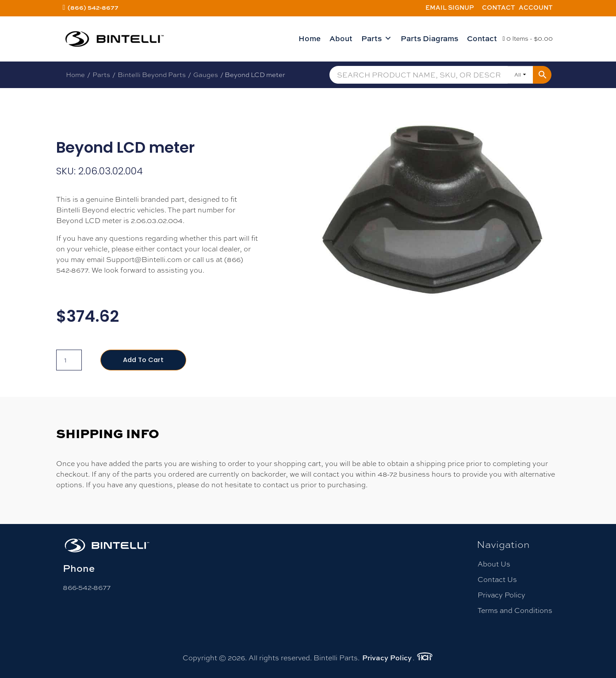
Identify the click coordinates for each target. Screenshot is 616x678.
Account (536, 7)
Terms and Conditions (515, 611)
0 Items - (527, 39)
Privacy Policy (501, 596)
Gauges (206, 75)
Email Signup (450, 7)
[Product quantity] (69, 360)
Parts (377, 39)
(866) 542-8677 (93, 7)
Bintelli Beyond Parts (152, 75)
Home (310, 38)
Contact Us (497, 580)
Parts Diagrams (429, 38)
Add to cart (145, 360)
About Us (494, 564)
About (341, 38)
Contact (499, 7)
